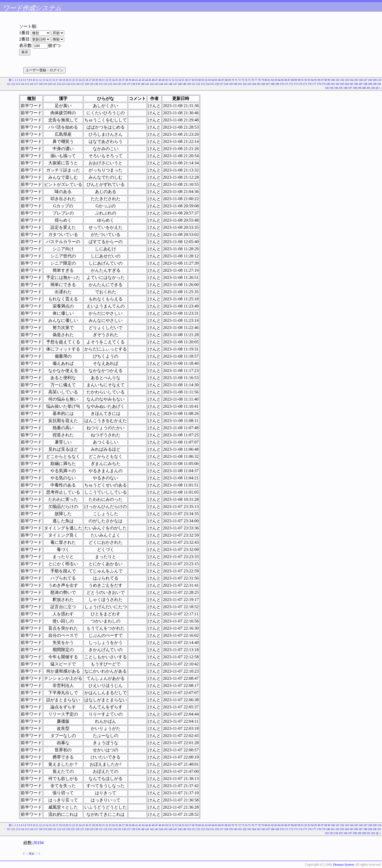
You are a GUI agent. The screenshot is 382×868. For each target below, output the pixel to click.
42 (140, 80)
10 (34, 80)
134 (115, 84)
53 (176, 80)
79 (263, 80)
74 (246, 80)
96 (319, 80)
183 (342, 84)
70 (233, 80)
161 (240, 84)
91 (302, 80)
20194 (38, 843)
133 (110, 84)
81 (269, 80)
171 (286, 84)
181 (333, 84)
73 (243, 80)
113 (18, 84)
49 (163, 80)
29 (97, 80)
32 (107, 80)
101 (338, 80)
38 (127, 80)
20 (67, 80)
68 (226, 80)
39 (130, 80)
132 (105, 84)
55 (183, 80)
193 (331, 88)
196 (346, 88)
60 (199, 80)
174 (300, 84)
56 (186, 80)
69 (229, 80)
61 (203, 80)
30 (100, 80)
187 (361, 84)
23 (77, 80)
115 (27, 84)
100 (333, 80)
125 (73, 84)
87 (289, 80)
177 (314, 84)
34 (113, 80)
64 (213, 80)
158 (226, 84)
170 (282, 84)
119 (45, 84)
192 (327, 88)
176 (310, 84)
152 (198, 84)
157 (221, 84)
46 (153, 80)
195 (341, 88)
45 (150, 80)
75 (249, 80)
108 (370, 80)
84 (279, 80)
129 (91, 84)
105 (356, 80)
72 (239, 80)
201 (369, 88)
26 (87, 80)
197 (350, 88)
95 (316, 80)
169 (277, 84)
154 (208, 84)
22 (73, 80)
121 (54, 84)
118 (40, 84)
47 (157, 80)
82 (272, 80)
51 (170, 80)
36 (120, 80)
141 (147, 84)
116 (31, 84)
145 (166, 84)
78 (259, 80)
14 (47, 80)
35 (117, 80)
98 (325, 80)
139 (138, 84)
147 (175, 84)
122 (59, 84)
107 (365, 80)
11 (37, 80)
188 (365, 84)
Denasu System (343, 864)
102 (342, 80)
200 (364, 88)
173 (296, 84)
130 (96, 84)
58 (193, 80)
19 (64, 80)
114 (22, 84)
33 (110, 80)
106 (361, 80)
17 (57, 80)
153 (203, 84)
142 (152, 84)
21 (70, 80)
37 (123, 80)
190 (375, 84)
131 (101, 84)
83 (276, 80)
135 (119, 84)
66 (219, 80)
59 (196, 80)
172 (291, 84)
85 (283, 80)
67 (223, 80)
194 (336, 88)
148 (180, 84)
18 (60, 80)
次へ (379, 88)
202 (373, 88)
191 (379, 84)
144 (161, 84)
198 (355, 88)
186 (356, 84)
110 (379, 80)
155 (212, 84)
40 (133, 80)
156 (217, 84)
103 (347, 80)
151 (194, 84)
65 (216, 80)
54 (180, 80)
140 (143, 84)
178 (319, 84)
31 (103, 80)
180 (328, 84)
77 (256, 80)
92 (306, 80)
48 (160, 80)
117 (36, 84)
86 (286, 80)
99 (329, 80)
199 (359, 88)
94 (312, 80)
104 (351, 80)
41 (137, 80)
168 (273, 84)
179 (324, 84)
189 (370, 84)
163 (249, 84)
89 (296, 80)
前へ (11, 80)
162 (245, 84)
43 (143, 80)
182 (338, 84)
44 (146, 80)
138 (133, 84)
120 (50, 84)
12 (40, 80)
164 (254, 84)
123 (64, 84)
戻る (32, 854)
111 (9, 84)
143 (156, 84)
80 (266, 80)
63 (210, 80)
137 (129, 84)
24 (80, 80)
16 (54, 80)
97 (322, 80)
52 (173, 80)
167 (268, 84)
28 (93, 80)
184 (347, 84)
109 (375, 80)
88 (292, 80)
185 (351, 84)
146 (170, 84)
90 (299, 80)
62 (206, 80)
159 (231, 84)
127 (82, 84)
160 (235, 84)
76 (253, 80)
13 (44, 80)
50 (166, 80)
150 (189, 84)
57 (190, 80)
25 (84, 80)
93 (309, 80)
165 (259, 84)
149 (184, 84)
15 (50, 80)
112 (13, 84)
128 (87, 84)
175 (305, 84)
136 (124, 84)
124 (68, 84)
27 (90, 80)
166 (263, 84)
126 (78, 84)
